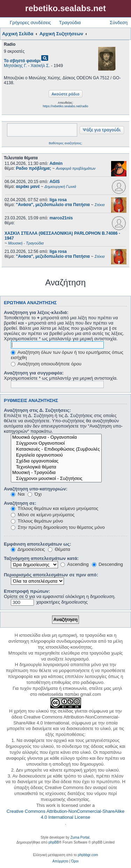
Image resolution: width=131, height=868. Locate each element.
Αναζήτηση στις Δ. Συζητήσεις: (37, 410)
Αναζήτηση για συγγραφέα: (34, 373)
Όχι (35, 494)
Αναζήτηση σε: (20, 503)
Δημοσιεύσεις (28, 549)
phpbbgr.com (88, 855)
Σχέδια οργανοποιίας (56, 461)
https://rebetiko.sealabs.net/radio (65, 106)
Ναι (18, 494)
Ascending (75, 564)
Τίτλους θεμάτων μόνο (37, 521)
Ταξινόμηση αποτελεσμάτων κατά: (41, 558)
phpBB (54, 842)
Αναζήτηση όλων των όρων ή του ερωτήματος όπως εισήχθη (67, 355)
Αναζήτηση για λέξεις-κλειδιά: (36, 312)
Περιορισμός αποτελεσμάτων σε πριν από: (51, 575)
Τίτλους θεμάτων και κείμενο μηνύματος (54, 508)
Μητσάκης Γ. (15, 66)
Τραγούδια (70, 23)
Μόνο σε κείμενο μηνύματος (43, 515)
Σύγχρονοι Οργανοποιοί (56, 443)
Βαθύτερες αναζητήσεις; (65, 143)
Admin (56, 163)
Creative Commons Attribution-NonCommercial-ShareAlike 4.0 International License (65, 814)
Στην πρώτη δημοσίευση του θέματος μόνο (58, 527)
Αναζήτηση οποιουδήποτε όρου (46, 364)
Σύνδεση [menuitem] (119, 23)
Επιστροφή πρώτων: (27, 591)
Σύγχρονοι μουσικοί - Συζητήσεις (56, 479)
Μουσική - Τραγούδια (56, 473)
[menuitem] (60, 861)
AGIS (55, 182)
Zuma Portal (80, 837)
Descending (107, 564)
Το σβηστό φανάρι (22, 61)
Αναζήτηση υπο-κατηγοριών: (36, 489)
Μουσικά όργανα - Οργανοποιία (56, 437)
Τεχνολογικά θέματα (56, 467)
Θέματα (59, 549)
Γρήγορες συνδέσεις (30, 23)
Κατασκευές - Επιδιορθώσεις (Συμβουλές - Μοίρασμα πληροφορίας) (56, 449)
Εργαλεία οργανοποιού (56, 455)
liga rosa (58, 200)
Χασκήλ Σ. (40, 66)
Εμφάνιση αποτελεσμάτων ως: (38, 544)
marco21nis (61, 218)
